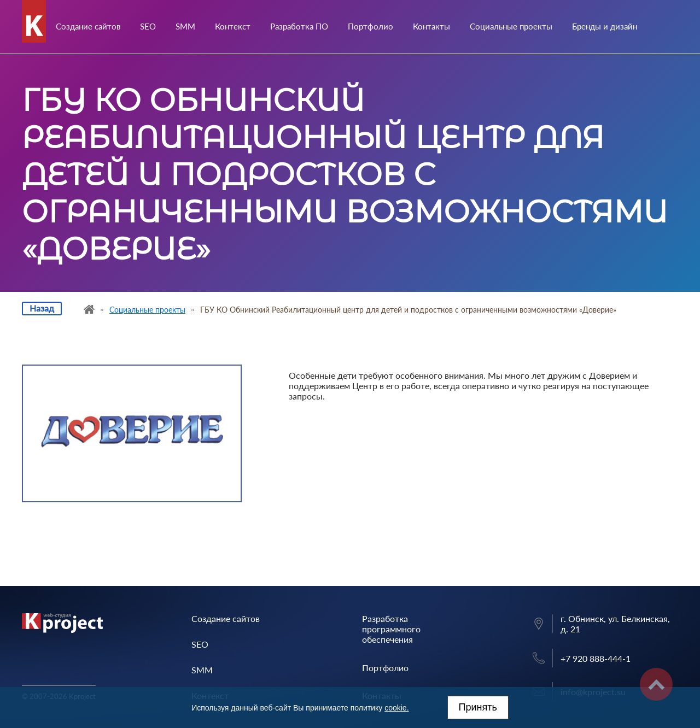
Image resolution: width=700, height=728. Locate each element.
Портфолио (371, 26)
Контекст (233, 26)
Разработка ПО (299, 26)
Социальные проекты (511, 26)
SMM (185, 26)
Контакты (431, 26)
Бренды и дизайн (605, 26)
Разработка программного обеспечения (391, 629)
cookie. (396, 708)
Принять (478, 707)
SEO (148, 26)
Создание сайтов (88, 26)
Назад (42, 308)
